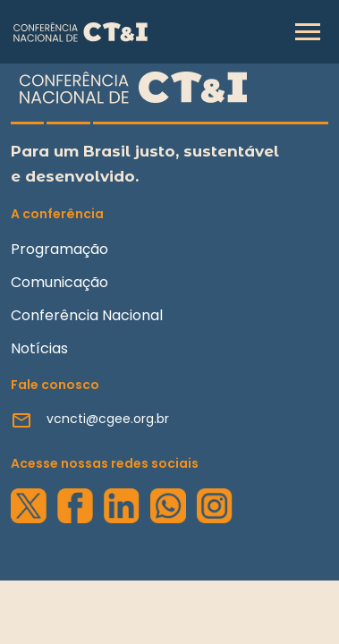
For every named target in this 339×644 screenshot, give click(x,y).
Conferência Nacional (87, 315)
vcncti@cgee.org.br (108, 419)
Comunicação (59, 282)
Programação (59, 249)
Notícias (39, 348)
